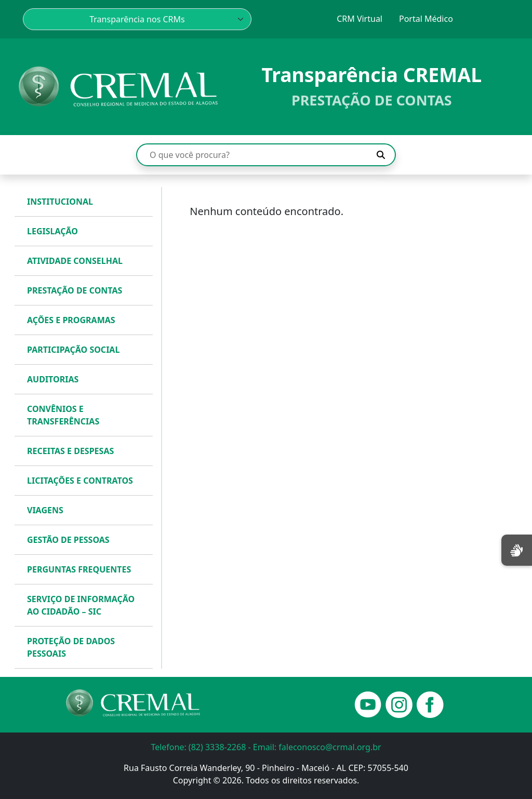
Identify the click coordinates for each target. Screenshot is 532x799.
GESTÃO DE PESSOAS (68, 540)
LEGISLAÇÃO (52, 231)
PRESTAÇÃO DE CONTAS (75, 290)
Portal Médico (426, 19)
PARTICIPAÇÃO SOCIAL (73, 350)
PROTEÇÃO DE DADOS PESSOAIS (71, 647)
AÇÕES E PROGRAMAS (71, 320)
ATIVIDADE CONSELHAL (75, 261)
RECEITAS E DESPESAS (70, 451)
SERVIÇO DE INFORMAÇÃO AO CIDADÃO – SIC (81, 605)
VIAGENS (45, 510)
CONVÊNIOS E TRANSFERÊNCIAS (63, 415)
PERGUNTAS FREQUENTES (79, 569)
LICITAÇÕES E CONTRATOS (80, 481)
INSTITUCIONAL (60, 202)
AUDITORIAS (53, 379)
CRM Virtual (360, 19)
